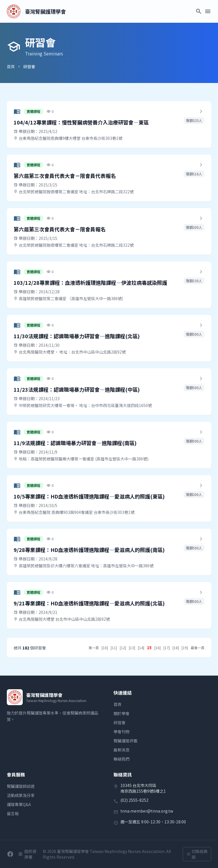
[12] (123, 648)
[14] (141, 648)
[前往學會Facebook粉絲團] (10, 854)
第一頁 (94, 648)
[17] (167, 648)
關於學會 (121, 713)
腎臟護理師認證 (21, 786)
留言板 (13, 813)
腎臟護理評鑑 (125, 741)
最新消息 (121, 750)
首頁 (11, 67)
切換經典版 (197, 854)
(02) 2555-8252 (134, 800)
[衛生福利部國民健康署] (28, 854)
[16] (158, 648)
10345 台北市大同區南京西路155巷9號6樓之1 (143, 788)
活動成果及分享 (21, 795)
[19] (185, 648)
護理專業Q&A (19, 804)
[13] (132, 648)
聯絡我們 (121, 759)
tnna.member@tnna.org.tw (147, 811)
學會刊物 (121, 732)
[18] (176, 648)
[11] (114, 648)
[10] (105, 648)
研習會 (120, 722)
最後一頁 (198, 648)
